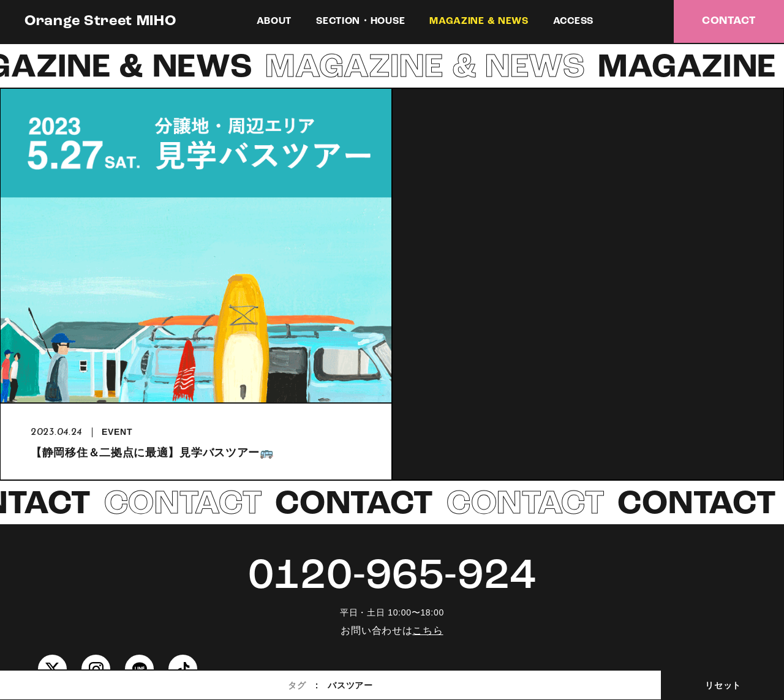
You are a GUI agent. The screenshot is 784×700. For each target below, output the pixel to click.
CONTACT (729, 21)
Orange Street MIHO (100, 21)
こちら (428, 630)
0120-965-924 (392, 577)
